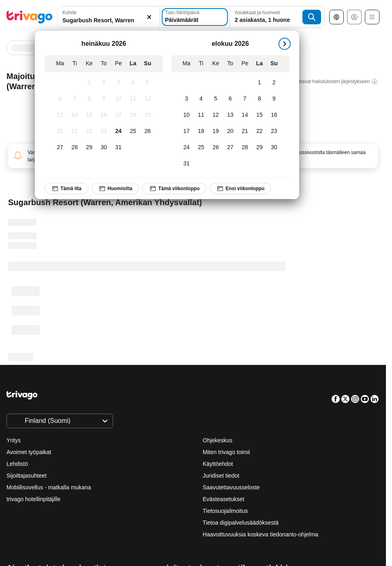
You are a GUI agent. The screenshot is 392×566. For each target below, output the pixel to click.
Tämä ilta (66, 189)
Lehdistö (17, 464)
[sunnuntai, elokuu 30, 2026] (274, 148)
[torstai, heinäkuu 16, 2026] (104, 115)
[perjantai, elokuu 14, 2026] (245, 115)
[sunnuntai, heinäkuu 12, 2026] (148, 99)
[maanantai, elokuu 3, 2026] (186, 99)
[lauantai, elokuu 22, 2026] (259, 131)
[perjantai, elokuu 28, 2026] (245, 148)
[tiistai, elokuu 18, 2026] (201, 131)
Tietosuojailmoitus (225, 511)
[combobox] (109, 17)
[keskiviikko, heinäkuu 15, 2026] (89, 115)
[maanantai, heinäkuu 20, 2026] (60, 131)
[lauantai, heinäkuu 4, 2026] (133, 83)
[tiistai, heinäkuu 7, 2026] (75, 99)
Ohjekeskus (217, 440)
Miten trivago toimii (226, 452)
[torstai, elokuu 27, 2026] (230, 148)
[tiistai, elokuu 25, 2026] (201, 148)
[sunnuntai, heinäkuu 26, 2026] (148, 131)
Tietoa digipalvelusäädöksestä (241, 523)
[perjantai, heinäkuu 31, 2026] (118, 148)
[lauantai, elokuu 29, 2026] (259, 148)
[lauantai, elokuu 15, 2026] (259, 115)
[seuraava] (285, 44)
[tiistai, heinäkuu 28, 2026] (75, 148)
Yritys (14, 440)
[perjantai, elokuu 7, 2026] (245, 99)
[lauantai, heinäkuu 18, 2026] (133, 115)
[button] (109, 17)
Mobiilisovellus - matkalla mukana (49, 487)
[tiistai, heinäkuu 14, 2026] (75, 115)
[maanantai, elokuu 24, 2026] (186, 148)
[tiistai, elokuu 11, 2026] (201, 115)
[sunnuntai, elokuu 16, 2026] (274, 115)
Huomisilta (115, 189)
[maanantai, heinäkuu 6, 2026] (60, 99)
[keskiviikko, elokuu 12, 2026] (216, 115)
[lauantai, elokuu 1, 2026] (259, 83)
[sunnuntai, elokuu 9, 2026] (274, 99)
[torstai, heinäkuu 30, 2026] (104, 148)
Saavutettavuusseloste (231, 487)
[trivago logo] (30, 17)
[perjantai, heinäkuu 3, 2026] (118, 83)
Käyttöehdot (218, 464)
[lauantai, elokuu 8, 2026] (259, 99)
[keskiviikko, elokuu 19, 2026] (216, 131)
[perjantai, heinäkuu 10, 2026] (118, 99)
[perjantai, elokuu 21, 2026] (245, 131)
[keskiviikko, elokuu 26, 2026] (216, 148)
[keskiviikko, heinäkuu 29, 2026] (89, 148)
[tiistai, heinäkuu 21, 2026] (75, 131)
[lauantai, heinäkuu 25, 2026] (133, 131)
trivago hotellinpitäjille (33, 499)
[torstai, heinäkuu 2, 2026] (104, 83)
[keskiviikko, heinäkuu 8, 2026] (89, 99)
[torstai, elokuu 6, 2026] (230, 99)
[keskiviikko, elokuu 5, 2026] (216, 99)
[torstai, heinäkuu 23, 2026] (104, 131)
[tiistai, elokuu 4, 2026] (201, 99)
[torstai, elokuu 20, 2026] (230, 131)
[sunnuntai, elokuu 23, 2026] (274, 131)
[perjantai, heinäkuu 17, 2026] (118, 115)
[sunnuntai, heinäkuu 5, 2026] (148, 83)
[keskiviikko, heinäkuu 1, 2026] (89, 83)
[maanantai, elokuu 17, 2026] (186, 131)
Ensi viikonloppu (240, 189)
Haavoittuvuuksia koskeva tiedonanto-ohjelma (260, 534)
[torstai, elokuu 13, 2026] (230, 115)
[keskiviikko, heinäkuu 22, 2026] (89, 131)
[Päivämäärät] (195, 17)
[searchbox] (109, 20)
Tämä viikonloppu (174, 189)
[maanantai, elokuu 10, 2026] (186, 115)
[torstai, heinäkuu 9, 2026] (104, 99)
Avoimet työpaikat (29, 452)
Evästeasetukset (224, 499)
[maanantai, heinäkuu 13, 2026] (60, 115)
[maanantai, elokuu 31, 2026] (186, 164)
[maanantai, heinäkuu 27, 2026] (60, 148)
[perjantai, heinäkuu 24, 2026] (118, 131)
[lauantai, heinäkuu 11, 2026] (133, 99)
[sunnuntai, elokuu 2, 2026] (274, 83)
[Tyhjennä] (149, 17)
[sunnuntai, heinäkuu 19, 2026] (148, 115)
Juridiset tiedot (221, 476)
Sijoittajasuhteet (27, 476)
